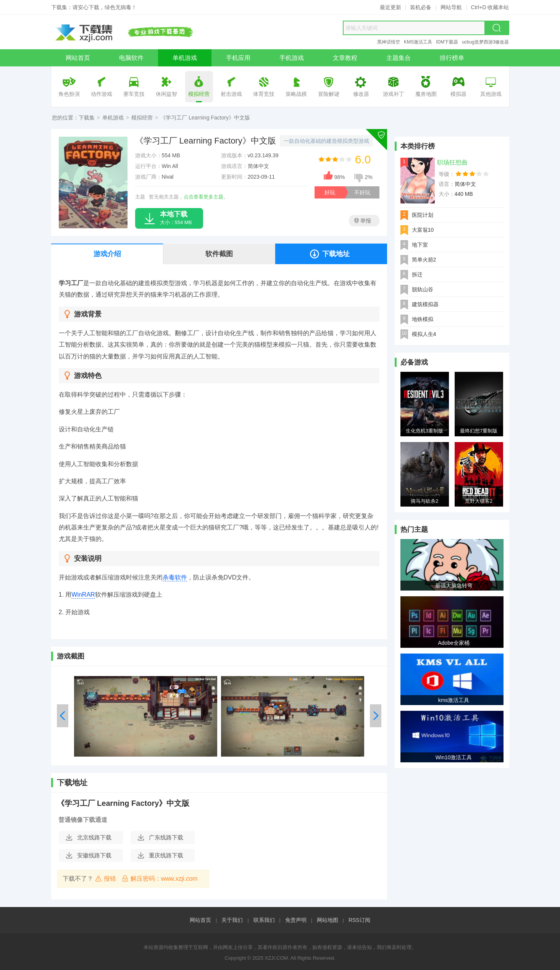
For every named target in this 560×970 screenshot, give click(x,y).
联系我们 (264, 920)
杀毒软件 (175, 577)
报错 (106, 878)
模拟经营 (142, 118)
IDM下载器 (447, 42)
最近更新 (391, 7)
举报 (363, 221)
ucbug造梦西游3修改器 (485, 42)
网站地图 (328, 920)
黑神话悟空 (389, 42)
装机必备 (421, 7)
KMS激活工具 (418, 42)
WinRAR (83, 595)
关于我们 (232, 920)
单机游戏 (113, 118)
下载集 (87, 118)
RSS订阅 (359, 920)
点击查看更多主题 (203, 197)
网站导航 (451, 7)
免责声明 (296, 920)
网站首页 (200, 920)
